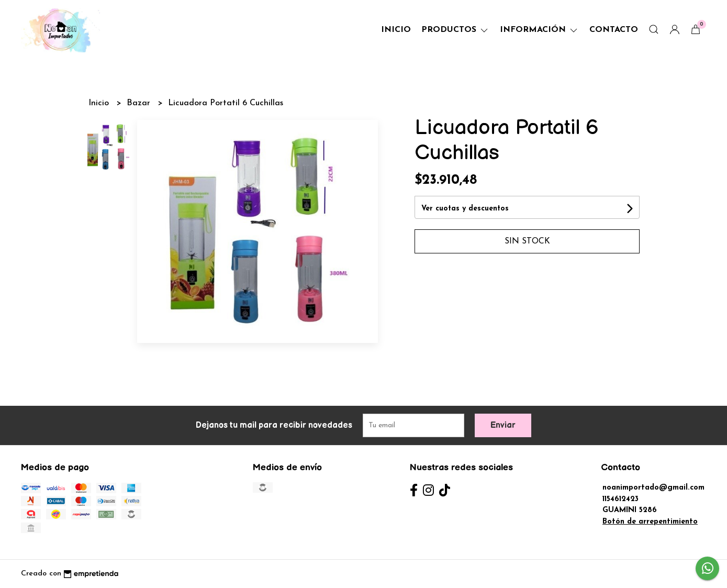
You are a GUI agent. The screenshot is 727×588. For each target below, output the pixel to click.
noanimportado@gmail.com (653, 488)
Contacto (614, 30)
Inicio (396, 30)
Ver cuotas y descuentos (465, 209)
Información (539, 30)
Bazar (140, 103)
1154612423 (620, 499)
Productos (455, 30)
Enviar (503, 425)
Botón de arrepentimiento (650, 522)
